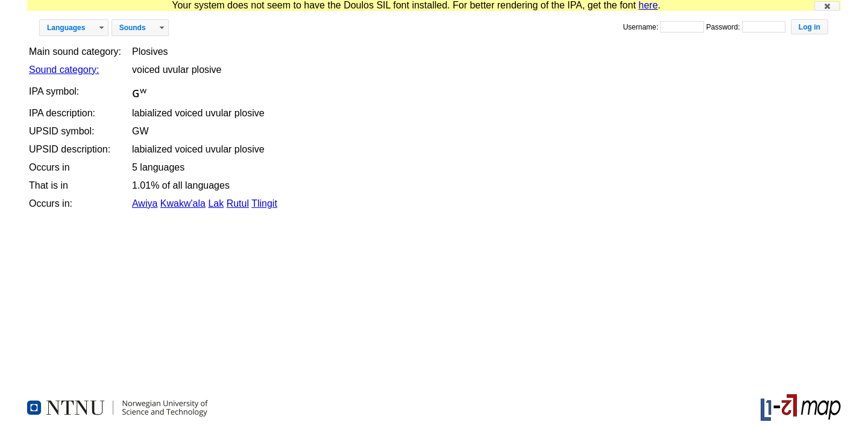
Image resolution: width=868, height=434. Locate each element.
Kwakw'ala (183, 203)
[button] (827, 6)
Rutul (238, 203)
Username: (641, 27)
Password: (724, 27)
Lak (216, 203)
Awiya (145, 203)
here (648, 5)
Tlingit (264, 203)
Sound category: (64, 70)
